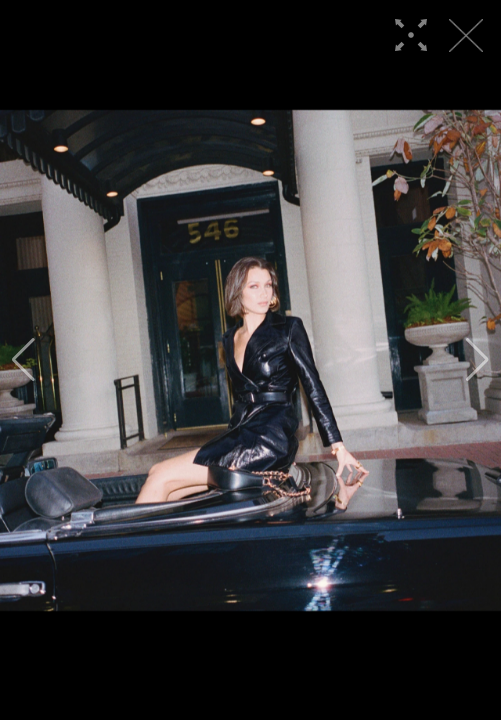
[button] (23, 360)
